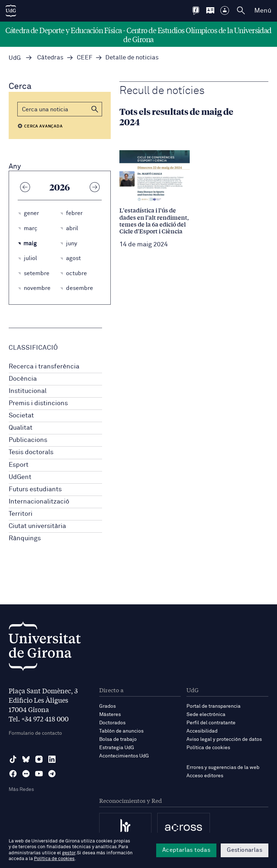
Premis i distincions (38, 403)
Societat (21, 416)
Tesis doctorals (31, 452)
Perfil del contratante (211, 723)
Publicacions (28, 440)
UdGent (20, 477)
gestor (69, 853)
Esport (19, 465)
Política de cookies (208, 748)
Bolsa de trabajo (118, 739)
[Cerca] (60, 109)
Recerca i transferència (44, 367)
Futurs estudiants (35, 489)
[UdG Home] (11, 11)
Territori (21, 514)
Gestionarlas (245, 850)
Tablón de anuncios (121, 731)
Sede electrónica (206, 715)
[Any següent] (94, 187)
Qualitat (21, 428)
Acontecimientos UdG (124, 756)
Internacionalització (39, 502)
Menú (263, 11)
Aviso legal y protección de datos (224, 739)
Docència (23, 379)
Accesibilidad (202, 731)
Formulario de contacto (35, 733)
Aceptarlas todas (186, 850)
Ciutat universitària (37, 526)
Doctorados (112, 723)
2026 (60, 187)
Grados (107, 706)
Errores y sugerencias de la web (223, 768)
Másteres (110, 715)
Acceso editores (205, 776)
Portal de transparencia (214, 706)
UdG (15, 58)
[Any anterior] (25, 187)
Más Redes (21, 789)
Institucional (28, 391)
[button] (95, 109)
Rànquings (25, 538)
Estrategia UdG (117, 748)
